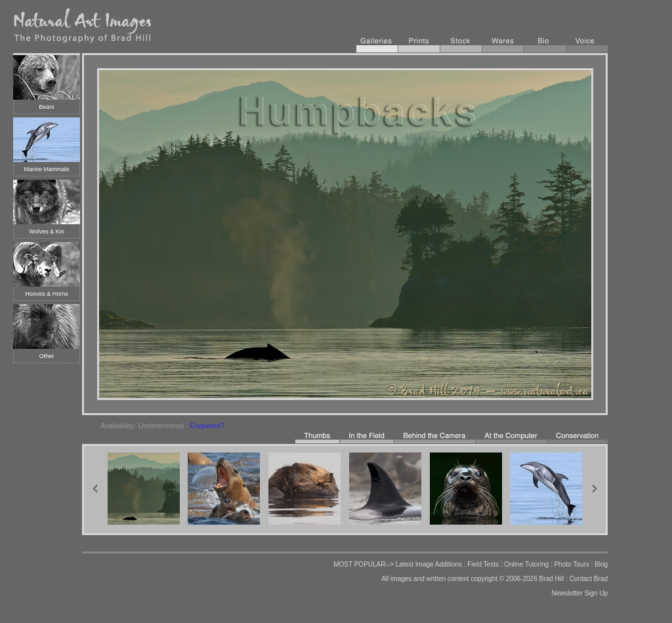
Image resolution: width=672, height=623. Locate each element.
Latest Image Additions (429, 564)
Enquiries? (207, 426)
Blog (601, 564)
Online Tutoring (526, 564)
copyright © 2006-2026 (504, 579)
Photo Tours (571, 564)
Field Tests (483, 564)
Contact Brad (589, 579)
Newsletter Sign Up (579, 593)
